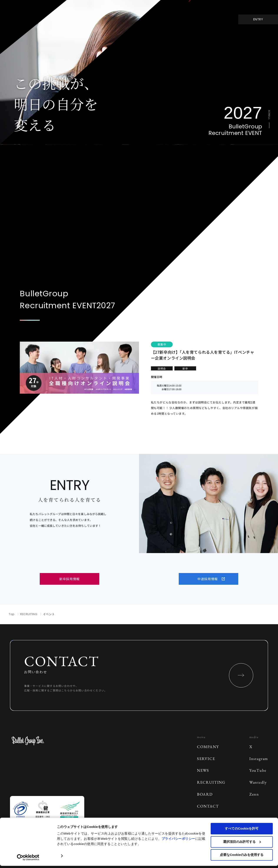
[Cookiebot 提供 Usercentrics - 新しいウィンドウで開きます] (28, 857)
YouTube (258, 770)
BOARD (205, 794)
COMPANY (208, 747)
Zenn (254, 794)
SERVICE (206, 759)
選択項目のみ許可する (242, 842)
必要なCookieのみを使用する (242, 855)
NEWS (203, 770)
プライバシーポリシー (178, 839)
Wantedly (258, 782)
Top (12, 614)
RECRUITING (29, 614)
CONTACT (208, 806)
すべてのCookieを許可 (242, 828)
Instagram (259, 759)
